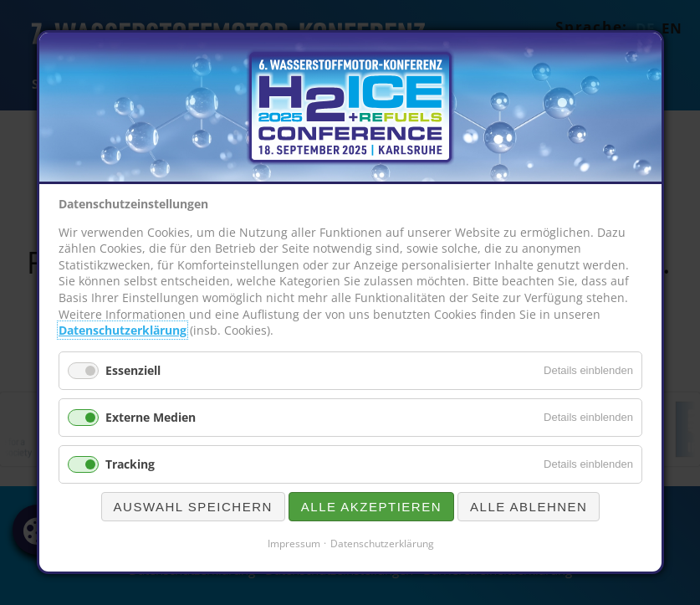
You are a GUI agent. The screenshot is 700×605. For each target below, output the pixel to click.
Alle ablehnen (529, 507)
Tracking (130, 464)
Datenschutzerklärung (123, 331)
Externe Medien (151, 417)
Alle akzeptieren (370, 507)
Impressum (293, 543)
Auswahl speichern (192, 507)
